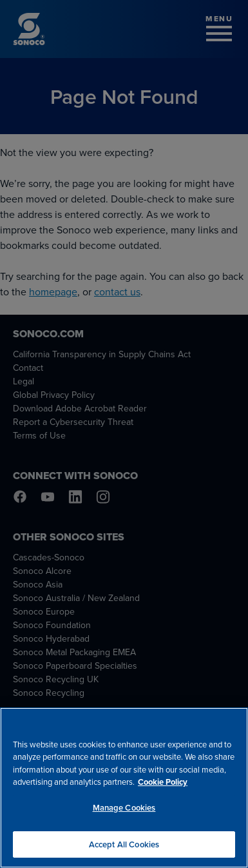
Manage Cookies (124, 810)
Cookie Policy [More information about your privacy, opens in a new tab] (163, 784)
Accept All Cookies (124, 846)
